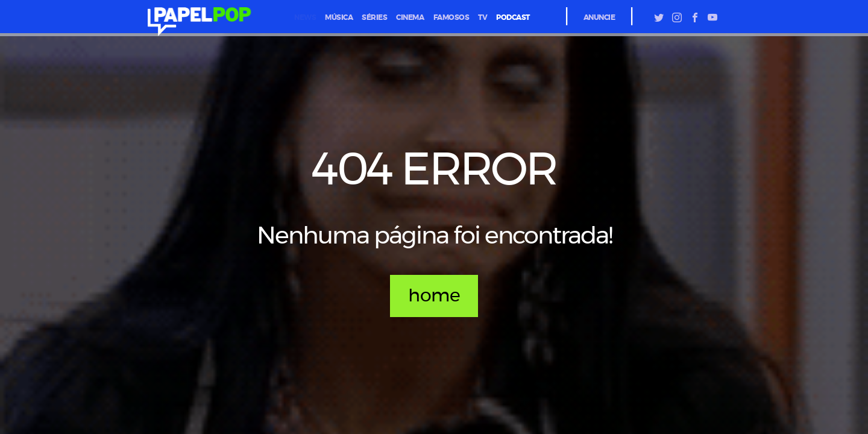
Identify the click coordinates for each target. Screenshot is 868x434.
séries (374, 17)
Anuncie (599, 17)
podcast (513, 17)
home (434, 296)
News (305, 17)
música (339, 17)
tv (483, 17)
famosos (451, 17)
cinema (410, 17)
